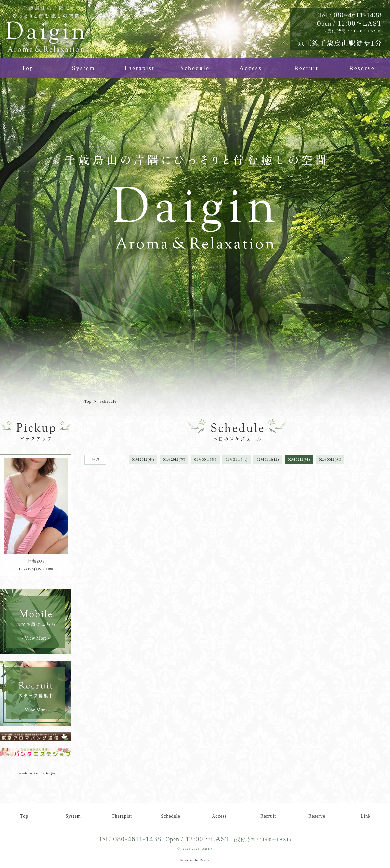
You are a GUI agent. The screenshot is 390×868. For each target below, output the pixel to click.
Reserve (362, 68)
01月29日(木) (174, 459)
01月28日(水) (143, 459)
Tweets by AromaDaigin (36, 773)
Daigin (207, 849)
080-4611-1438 (350, 15)
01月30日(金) (205, 459)
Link (366, 816)
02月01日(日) (268, 459)
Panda (205, 860)
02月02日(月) (299, 459)
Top (28, 68)
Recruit (306, 68)
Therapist (139, 68)
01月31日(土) (237, 459)
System (84, 68)
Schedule (195, 68)
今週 (95, 459)
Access (251, 68)
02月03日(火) (330, 459)
